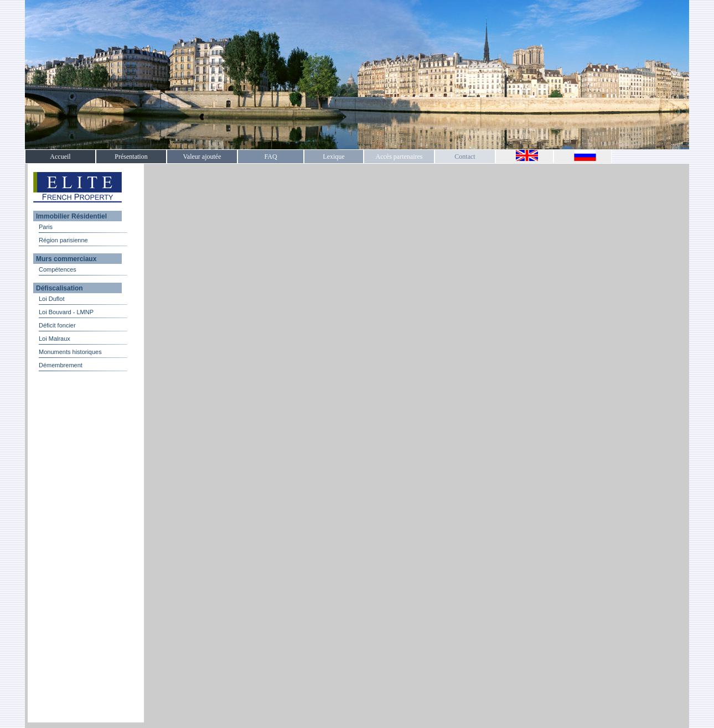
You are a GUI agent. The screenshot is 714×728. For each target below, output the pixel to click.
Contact (465, 157)
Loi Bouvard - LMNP (66, 312)
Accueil (60, 157)
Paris (46, 227)
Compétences (58, 269)
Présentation (131, 157)
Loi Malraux (55, 339)
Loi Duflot (51, 299)
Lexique (333, 157)
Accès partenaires (399, 157)
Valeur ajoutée (202, 157)
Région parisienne (63, 240)
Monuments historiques (70, 352)
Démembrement (61, 365)
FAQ (270, 157)
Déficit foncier (57, 325)
